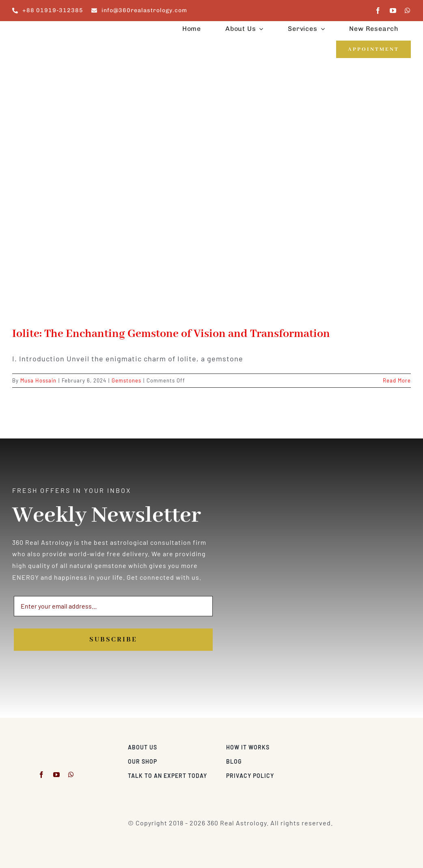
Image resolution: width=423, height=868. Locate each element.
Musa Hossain (38, 380)
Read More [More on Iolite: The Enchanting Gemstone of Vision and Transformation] (397, 380)
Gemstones (126, 380)
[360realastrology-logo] (37, 30)
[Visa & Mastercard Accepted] (384, 745)
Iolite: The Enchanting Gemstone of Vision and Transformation (171, 334)
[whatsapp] (408, 11)
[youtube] (393, 11)
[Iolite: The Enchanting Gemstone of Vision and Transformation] (211, 200)
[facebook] (378, 11)
